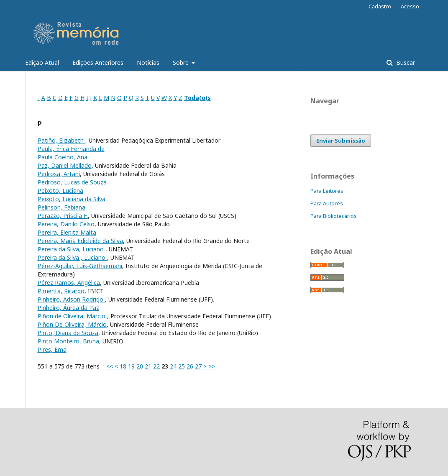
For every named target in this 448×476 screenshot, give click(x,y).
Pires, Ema (52, 349)
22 (156, 366)
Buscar (405, 63)
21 (148, 366)
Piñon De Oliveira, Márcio (72, 324)
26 (190, 366)
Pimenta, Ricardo (61, 291)
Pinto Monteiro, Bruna (68, 341)
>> (212, 366)
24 (173, 366)
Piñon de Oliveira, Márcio (72, 316)
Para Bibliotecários (334, 216)
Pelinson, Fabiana (61, 207)
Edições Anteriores (98, 63)
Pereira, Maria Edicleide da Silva (80, 241)
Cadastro (380, 6)
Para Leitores (327, 191)
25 (182, 366)
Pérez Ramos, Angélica (69, 283)
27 (198, 366)
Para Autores (327, 203)
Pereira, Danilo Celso (66, 224)
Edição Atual (42, 63)
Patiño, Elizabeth (61, 140)
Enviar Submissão (341, 141)
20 (140, 366)
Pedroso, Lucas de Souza (72, 182)
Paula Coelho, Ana (63, 157)
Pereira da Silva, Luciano (72, 249)
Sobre (182, 63)
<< (110, 366)
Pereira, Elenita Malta (67, 232)
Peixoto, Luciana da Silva (72, 199)
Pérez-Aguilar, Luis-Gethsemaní (80, 266)
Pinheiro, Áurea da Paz (68, 308)
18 (123, 366)
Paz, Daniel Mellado (65, 165)
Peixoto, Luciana (60, 191)
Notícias (148, 63)
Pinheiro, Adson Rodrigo (71, 299)
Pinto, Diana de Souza (68, 333)
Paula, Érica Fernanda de (71, 149)
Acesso (410, 6)
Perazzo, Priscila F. (63, 216)
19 (131, 366)
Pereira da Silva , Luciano (72, 257)
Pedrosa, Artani (59, 174)
